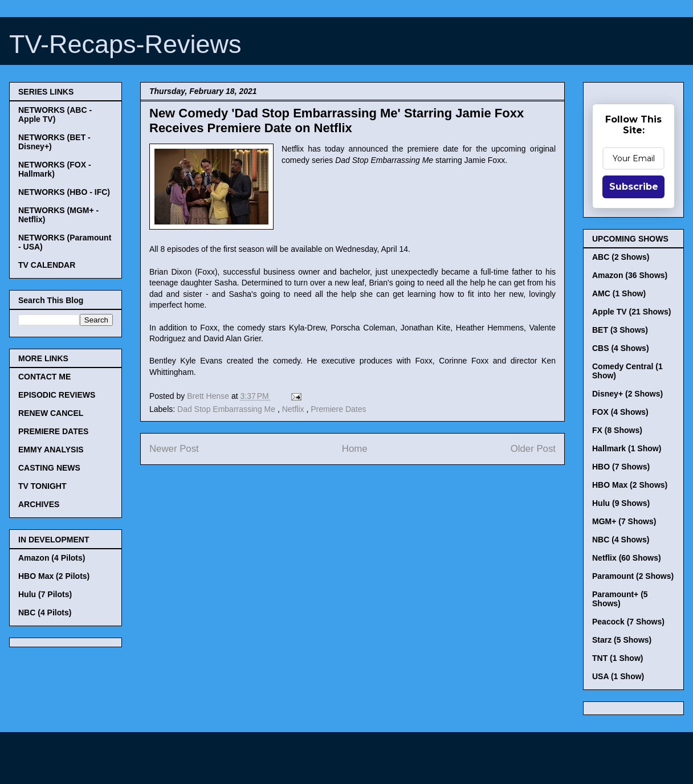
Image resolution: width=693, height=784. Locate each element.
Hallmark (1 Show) (627, 448)
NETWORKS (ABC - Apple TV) (55, 115)
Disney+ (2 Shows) (627, 394)
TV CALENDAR (47, 265)
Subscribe (634, 187)
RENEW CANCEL (51, 413)
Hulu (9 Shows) (621, 503)
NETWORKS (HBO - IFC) (64, 192)
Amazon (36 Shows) (630, 275)
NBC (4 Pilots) (45, 612)
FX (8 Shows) (617, 430)
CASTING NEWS (49, 468)
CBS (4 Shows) (621, 348)
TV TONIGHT (42, 486)
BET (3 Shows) (620, 330)
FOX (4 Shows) (620, 412)
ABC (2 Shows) (621, 257)
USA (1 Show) (618, 676)
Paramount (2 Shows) (633, 576)
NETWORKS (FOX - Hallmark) (55, 169)
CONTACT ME (44, 377)
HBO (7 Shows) (621, 467)
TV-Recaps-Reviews (125, 44)
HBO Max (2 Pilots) (54, 576)
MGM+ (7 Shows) (624, 521)
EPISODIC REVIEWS (57, 395)
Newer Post (174, 449)
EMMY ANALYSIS (51, 450)
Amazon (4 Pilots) (52, 558)
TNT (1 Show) (617, 658)
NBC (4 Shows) (621, 540)
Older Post (533, 449)
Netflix (294, 409)
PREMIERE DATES (53, 431)
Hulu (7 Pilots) (45, 594)
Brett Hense (209, 396)
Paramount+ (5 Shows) (620, 599)
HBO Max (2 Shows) (630, 485)
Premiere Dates (338, 409)
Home (355, 449)
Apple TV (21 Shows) (631, 312)
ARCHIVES (39, 504)
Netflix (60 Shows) (627, 558)
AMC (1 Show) (619, 293)
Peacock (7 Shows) (628, 622)
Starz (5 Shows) (622, 640)
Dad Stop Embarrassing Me (227, 409)
